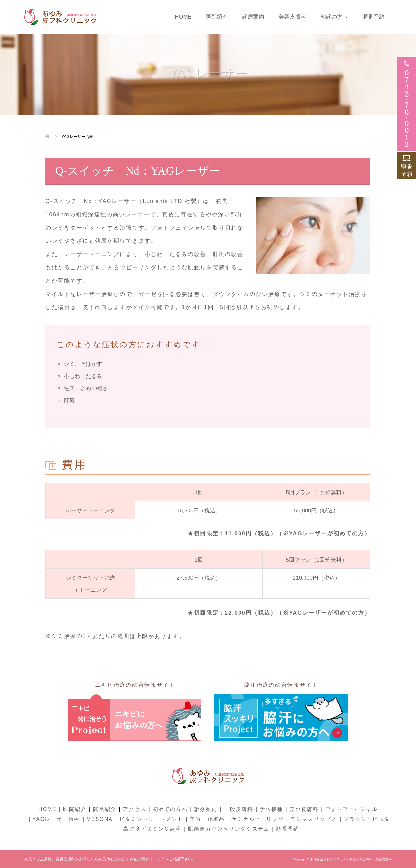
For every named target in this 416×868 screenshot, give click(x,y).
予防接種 (271, 809)
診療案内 (253, 17)
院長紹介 (105, 809)
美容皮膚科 (292, 17)
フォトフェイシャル (351, 809)
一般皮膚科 (239, 809)
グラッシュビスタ (367, 819)
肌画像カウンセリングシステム (229, 829)
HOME (183, 17)
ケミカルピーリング (258, 819)
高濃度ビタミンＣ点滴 (152, 829)
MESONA (100, 819)
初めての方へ (170, 809)
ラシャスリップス (313, 819)
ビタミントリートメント (151, 819)
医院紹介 (217, 17)
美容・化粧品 (207, 819)
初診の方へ (334, 17)
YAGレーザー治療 (56, 819)
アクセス (135, 809)
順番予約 (373, 17)
